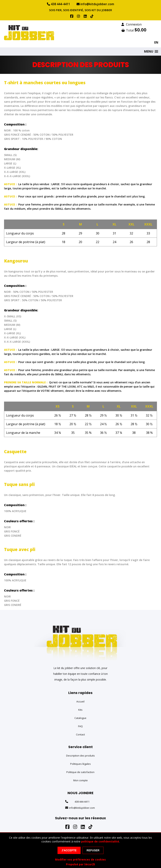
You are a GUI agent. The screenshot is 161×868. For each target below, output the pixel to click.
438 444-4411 (58, 4)
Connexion (131, 24)
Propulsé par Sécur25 (80, 864)
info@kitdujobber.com (95, 4)
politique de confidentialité (100, 841)
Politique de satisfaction (80, 772)
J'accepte (69, 850)
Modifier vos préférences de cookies (80, 859)
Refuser (93, 850)
